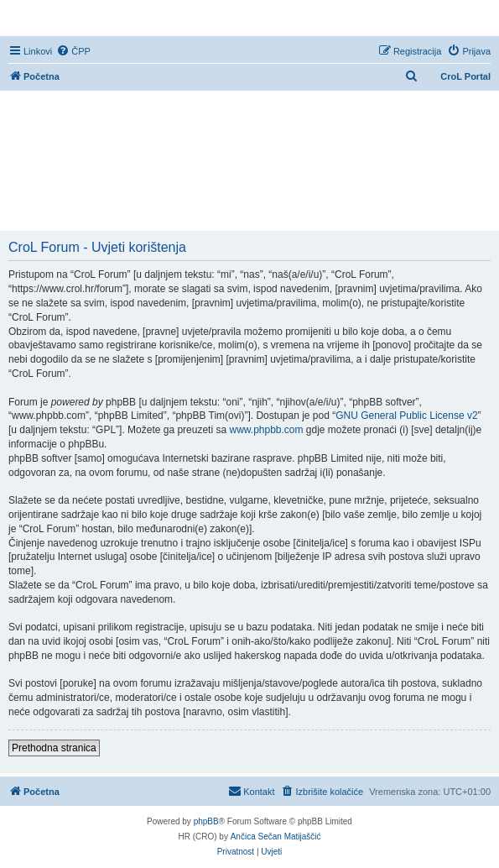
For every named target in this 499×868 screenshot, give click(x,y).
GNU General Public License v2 (406, 416)
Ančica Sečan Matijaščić (276, 837)
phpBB (206, 821)
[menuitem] (73, 51)
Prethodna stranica (54, 748)
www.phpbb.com (266, 430)
